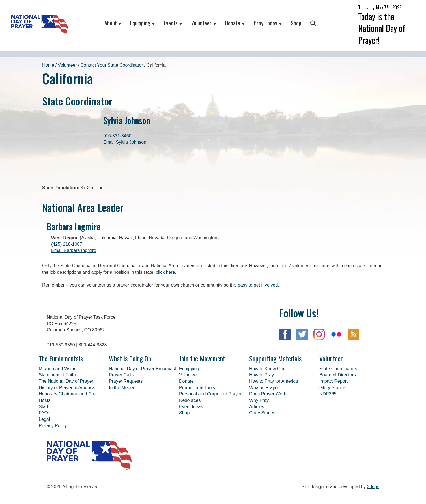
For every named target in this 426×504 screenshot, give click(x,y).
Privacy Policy (53, 454)
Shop (296, 23)
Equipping (140, 23)
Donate (233, 23)
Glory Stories (262, 441)
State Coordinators (338, 397)
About (111, 23)
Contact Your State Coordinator (112, 65)
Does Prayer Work (268, 422)
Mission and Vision (58, 397)
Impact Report (334, 409)
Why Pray (259, 429)
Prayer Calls (121, 403)
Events (171, 23)
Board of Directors (338, 403)
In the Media (121, 416)
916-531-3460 (117, 136)
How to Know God (267, 397)
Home (48, 65)
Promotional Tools (197, 416)
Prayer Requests (126, 409)
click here (165, 301)
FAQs (44, 441)
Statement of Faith (57, 403)
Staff (43, 435)
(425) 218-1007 (67, 273)
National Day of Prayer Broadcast (142, 397)
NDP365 (328, 422)
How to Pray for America (274, 409)
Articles (257, 435)
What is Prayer (264, 416)
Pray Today (265, 23)
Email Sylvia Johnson (125, 142)
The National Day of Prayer (66, 409)
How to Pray (262, 403)
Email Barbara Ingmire (74, 279)
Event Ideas (191, 435)
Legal (44, 448)
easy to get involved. (259, 313)
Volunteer (201, 23)
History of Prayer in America (67, 416)
